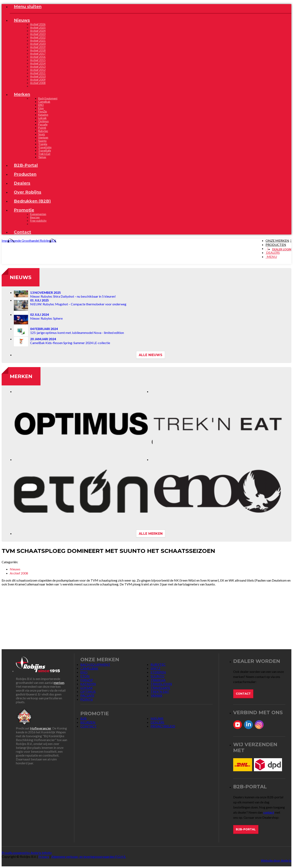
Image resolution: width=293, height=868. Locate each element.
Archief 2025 (38, 28)
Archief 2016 (38, 57)
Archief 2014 (38, 63)
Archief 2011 (38, 73)
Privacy (44, 856)
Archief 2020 (38, 44)
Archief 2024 (38, 31)
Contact (243, 694)
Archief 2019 (38, 47)
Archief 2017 (38, 54)
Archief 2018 (38, 50)
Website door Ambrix (276, 860)
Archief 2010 (38, 76)
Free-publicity (38, 221)
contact (269, 812)
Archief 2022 (38, 37)
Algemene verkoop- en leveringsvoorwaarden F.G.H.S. (89, 856)
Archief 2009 (38, 80)
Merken (21, 376)
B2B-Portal (246, 829)
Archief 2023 (38, 34)
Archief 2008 (38, 83)
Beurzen (35, 217)
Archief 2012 (38, 70)
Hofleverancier (41, 728)
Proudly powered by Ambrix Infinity (27, 853)
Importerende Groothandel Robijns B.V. (29, 240)
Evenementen (38, 214)
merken (59, 683)
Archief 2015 (38, 60)
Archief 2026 (38, 24)
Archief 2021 (38, 41)
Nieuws (21, 277)
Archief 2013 (38, 67)
